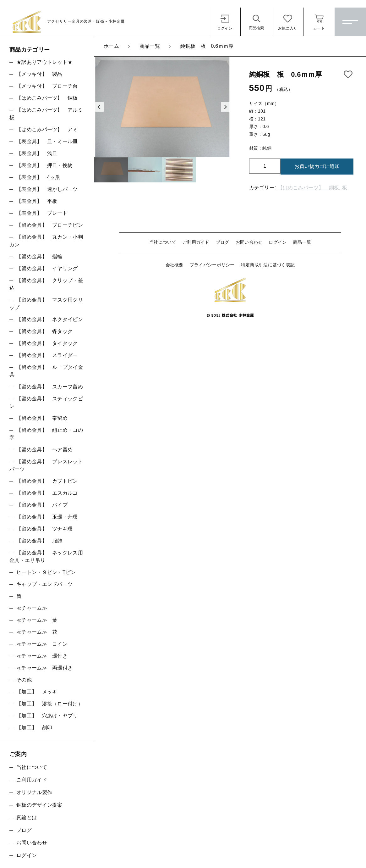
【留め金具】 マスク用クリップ (46, 304)
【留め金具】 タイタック (47, 343)
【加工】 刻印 (34, 728)
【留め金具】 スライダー (47, 355)
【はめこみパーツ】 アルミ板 (46, 114)
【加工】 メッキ (37, 692)
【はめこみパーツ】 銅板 (309, 188)
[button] (99, 107)
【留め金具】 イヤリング (47, 268)
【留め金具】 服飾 (39, 541)
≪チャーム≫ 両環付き (44, 668)
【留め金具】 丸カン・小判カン (46, 241)
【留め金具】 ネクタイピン (50, 319)
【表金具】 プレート (42, 213)
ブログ (223, 242)
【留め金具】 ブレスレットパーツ (46, 465)
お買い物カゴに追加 (317, 166)
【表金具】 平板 (37, 201)
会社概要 (175, 265)
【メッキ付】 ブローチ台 (47, 86)
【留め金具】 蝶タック (44, 331)
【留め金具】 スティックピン (46, 402)
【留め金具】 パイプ (42, 505)
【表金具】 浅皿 (37, 153)
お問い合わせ (249, 242)
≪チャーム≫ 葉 (37, 620)
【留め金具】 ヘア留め (44, 450)
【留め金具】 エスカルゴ (47, 493)
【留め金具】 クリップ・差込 (46, 284)
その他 (24, 680)
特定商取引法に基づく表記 (268, 265)
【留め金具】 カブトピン (47, 481)
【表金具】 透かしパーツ (47, 189)
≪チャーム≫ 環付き (42, 656)
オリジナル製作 (34, 792)
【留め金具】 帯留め (42, 418)
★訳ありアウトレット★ (44, 62)
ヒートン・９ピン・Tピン (46, 572)
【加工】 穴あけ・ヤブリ (47, 716)
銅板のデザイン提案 (39, 805)
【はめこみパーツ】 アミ (47, 129)
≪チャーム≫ (32, 608)
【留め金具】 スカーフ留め (50, 387)
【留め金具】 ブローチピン (50, 225)
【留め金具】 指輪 (39, 256)
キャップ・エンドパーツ (44, 584)
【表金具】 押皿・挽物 (44, 165)
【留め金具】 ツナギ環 (44, 529)
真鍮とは (27, 818)
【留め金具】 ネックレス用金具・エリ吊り (46, 556)
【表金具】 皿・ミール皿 (47, 141)
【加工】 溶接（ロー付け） (50, 704)
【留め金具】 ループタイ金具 (46, 371)
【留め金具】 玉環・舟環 (47, 517)
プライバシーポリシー (212, 265)
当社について (163, 242)
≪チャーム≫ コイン (42, 644)
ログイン (278, 242)
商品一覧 (302, 242)
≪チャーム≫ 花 (37, 632)
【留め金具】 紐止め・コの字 (46, 434)
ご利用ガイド (196, 242)
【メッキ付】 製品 (39, 74)
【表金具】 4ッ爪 (38, 177)
